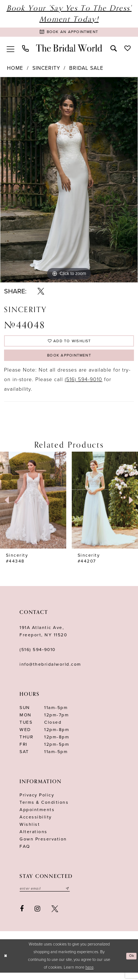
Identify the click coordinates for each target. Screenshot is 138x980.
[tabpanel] (69, 182)
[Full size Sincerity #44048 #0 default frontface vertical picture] (69, 182)
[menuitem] (10, 50)
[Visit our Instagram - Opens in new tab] (38, 916)
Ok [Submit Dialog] (131, 963)
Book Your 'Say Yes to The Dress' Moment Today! (69, 14)
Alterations (33, 838)
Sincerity (46, 70)
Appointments (37, 816)
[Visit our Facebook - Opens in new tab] (22, 916)
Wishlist (30, 830)
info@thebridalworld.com (50, 670)
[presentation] (33, 506)
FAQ (25, 852)
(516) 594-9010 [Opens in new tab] (84, 386)
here (89, 974)
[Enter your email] (49, 895)
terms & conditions (44, 808)
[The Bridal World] (69, 50)
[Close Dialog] (6, 963)
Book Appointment (69, 361)
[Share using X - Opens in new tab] (41, 293)
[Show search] (113, 50)
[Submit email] (76, 895)
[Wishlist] (127, 50)
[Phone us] (25, 50)
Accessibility (36, 823)
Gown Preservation (43, 845)
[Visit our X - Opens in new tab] (55, 916)
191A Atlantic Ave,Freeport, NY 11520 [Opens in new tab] (43, 637)
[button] (10, 50)
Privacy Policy (37, 801)
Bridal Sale (86, 70)
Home (15, 70)
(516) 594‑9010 (38, 655)
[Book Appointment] (69, 33)
